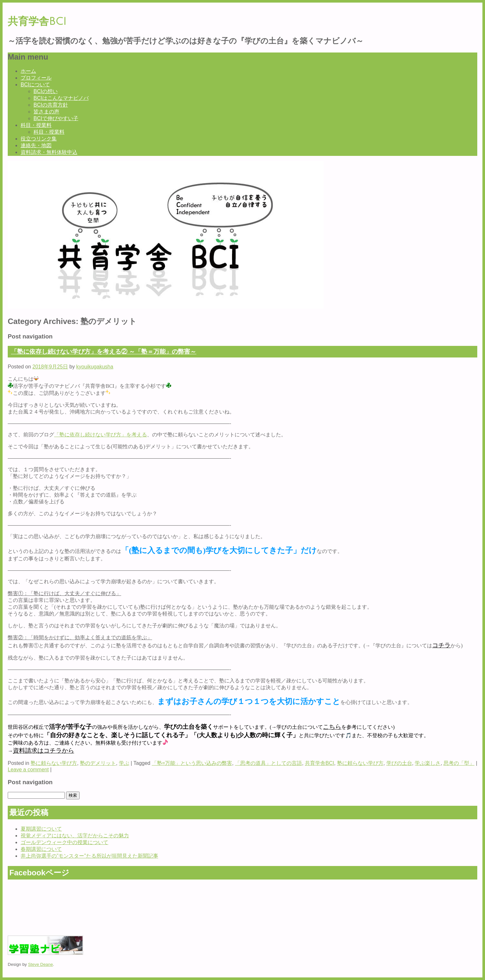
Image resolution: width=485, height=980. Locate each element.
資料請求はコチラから (44, 751)
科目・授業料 (36, 125)
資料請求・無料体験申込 (49, 152)
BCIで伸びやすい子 (56, 118)
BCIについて (35, 85)
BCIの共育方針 (51, 105)
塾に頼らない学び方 (54, 763)
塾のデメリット (98, 763)
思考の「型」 (459, 763)
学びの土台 (399, 763)
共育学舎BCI (37, 21)
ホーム (28, 71)
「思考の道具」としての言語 (268, 763)
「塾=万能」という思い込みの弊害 (192, 763)
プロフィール (36, 78)
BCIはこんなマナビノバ (61, 98)
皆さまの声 (46, 112)
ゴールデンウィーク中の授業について (64, 842)
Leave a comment (28, 770)
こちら (332, 727)
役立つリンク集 (39, 139)
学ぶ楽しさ (428, 763)
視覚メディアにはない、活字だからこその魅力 (75, 836)
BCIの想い (46, 91)
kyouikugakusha (95, 367)
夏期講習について (41, 829)
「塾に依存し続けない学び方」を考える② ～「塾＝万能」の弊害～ (104, 352)
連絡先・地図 (36, 145)
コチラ (441, 645)
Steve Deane (40, 964)
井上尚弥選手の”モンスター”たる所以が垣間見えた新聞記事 (89, 856)
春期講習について (41, 849)
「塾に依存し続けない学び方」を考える (101, 435)
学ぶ (124, 763)
